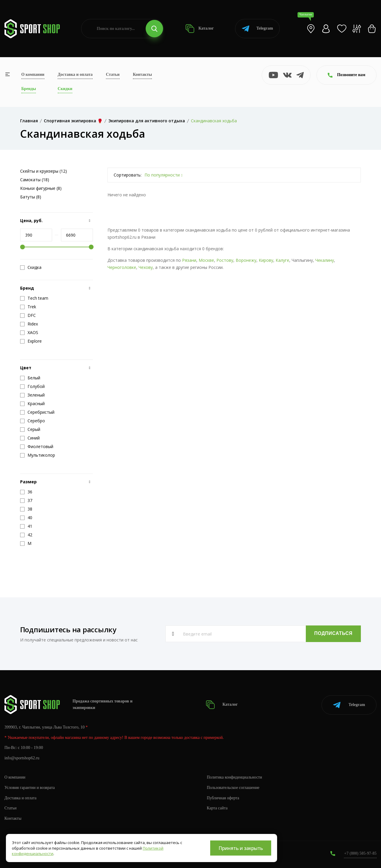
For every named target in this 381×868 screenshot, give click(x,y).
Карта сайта (217, 808)
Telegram (257, 29)
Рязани (189, 260)
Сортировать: (128, 175)
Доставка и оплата (75, 74)
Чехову (146, 267)
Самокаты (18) (35, 180)
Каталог (200, 29)
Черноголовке (122, 267)
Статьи (113, 74)
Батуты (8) (31, 197)
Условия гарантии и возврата (30, 787)
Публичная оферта (223, 797)
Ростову (225, 260)
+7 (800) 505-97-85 (360, 853)
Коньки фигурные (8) (41, 188)
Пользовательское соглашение (234, 787)
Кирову (266, 260)
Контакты (142, 74)
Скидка (31, 267)
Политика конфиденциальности (235, 777)
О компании (33, 74)
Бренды (29, 89)
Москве (206, 260)
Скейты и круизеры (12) (44, 171)
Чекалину (325, 260)
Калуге (282, 260)
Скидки (65, 89)
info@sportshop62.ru (22, 758)
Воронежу (246, 260)
